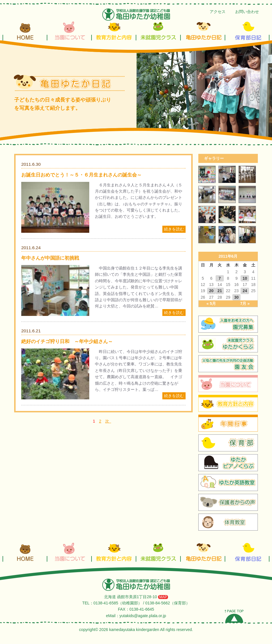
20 (211, 291)
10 (245, 278)
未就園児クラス (158, 31)
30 (237, 297)
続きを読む (174, 229)
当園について (69, 31)
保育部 (228, 443)
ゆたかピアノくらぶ (228, 463)
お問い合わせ (247, 12)
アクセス (218, 12)
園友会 (228, 364)
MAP (163, 597)
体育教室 (228, 522)
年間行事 (228, 423)
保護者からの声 (228, 502)
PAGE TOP (234, 616)
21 (220, 291)
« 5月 (211, 303)
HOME (25, 31)
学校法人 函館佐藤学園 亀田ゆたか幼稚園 (136, 585)
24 (245, 291)
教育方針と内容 (114, 31)
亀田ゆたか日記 (203, 31)
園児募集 (228, 324)
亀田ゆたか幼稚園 (136, 15)
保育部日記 (247, 31)
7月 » (245, 303)
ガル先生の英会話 (228, 483)
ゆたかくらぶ (228, 344)
